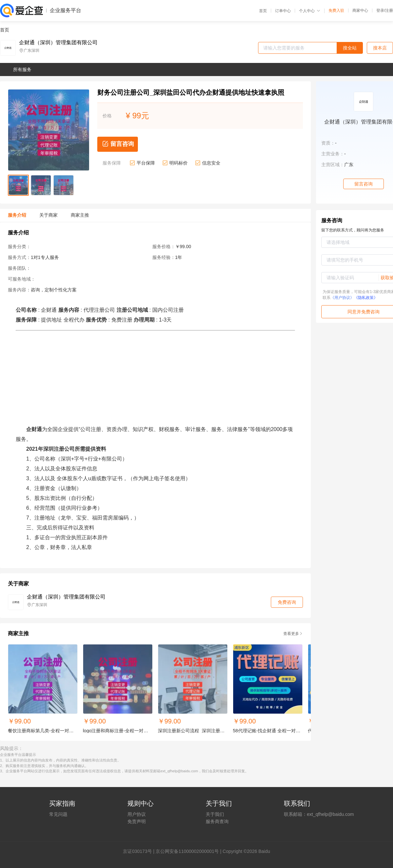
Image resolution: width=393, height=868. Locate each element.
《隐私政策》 (366, 298)
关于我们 (215, 814)
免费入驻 (336, 10)
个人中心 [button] (310, 11)
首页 (263, 11)
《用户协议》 (342, 298)
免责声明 (137, 821)
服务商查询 (217, 821)
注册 (389, 10)
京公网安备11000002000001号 (187, 851)
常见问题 (58, 814)
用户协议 (137, 814)
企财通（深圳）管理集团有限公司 (58, 43)
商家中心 (360, 10)
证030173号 (140, 851)
